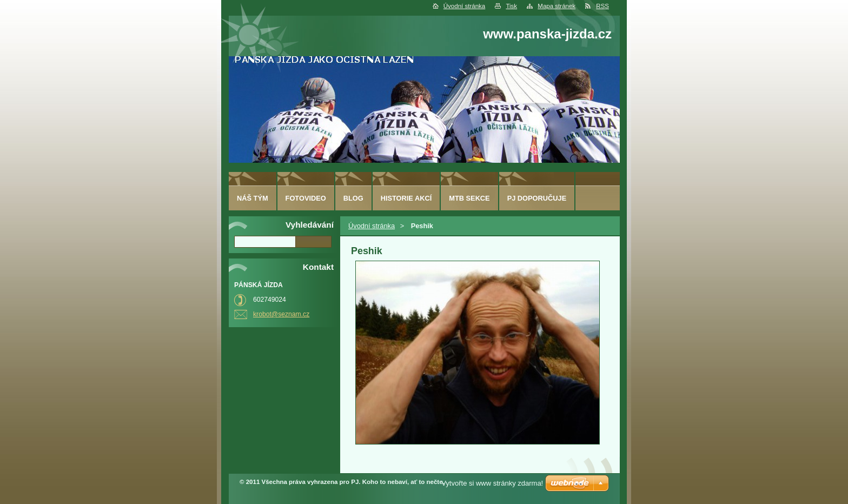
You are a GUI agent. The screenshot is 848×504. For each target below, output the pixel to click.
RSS (602, 6)
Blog (353, 198)
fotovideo (306, 198)
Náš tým (253, 198)
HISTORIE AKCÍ (406, 198)
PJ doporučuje (537, 198)
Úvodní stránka (464, 6)
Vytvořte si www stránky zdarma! (492, 483)
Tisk (511, 6)
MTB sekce (469, 198)
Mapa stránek (556, 6)
